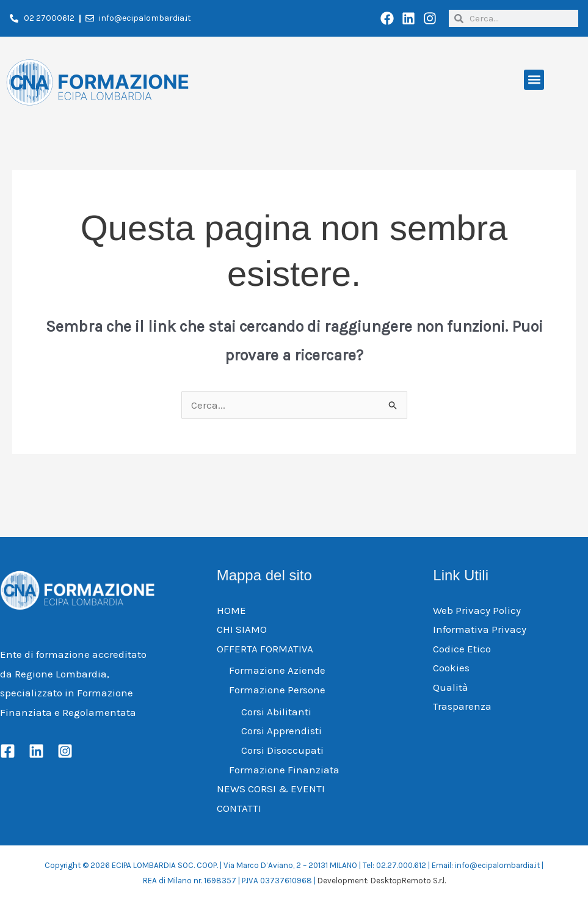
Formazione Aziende (277, 670)
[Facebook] (8, 751)
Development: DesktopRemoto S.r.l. (382, 881)
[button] (534, 80)
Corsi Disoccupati (282, 750)
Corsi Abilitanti (276, 712)
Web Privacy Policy (477, 610)
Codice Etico (462, 649)
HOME (231, 610)
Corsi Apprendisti (281, 731)
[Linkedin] (36, 751)
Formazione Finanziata (284, 770)
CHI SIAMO (242, 629)
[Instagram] (65, 751)
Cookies (451, 668)
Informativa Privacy (480, 629)
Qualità (451, 687)
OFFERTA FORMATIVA (265, 649)
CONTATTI (239, 808)
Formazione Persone (277, 690)
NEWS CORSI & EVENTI (271, 789)
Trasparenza (462, 706)
